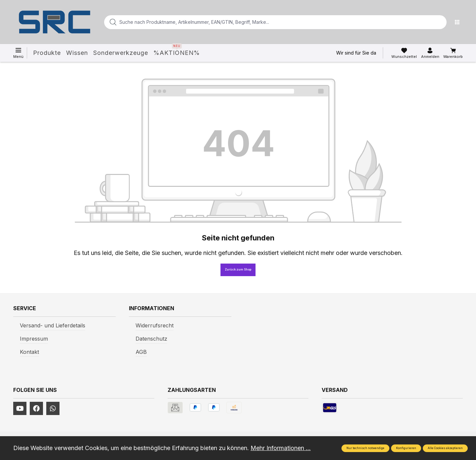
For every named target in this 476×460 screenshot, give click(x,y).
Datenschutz (151, 339)
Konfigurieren (406, 448)
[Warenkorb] (453, 53)
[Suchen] (440, 22)
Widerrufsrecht (155, 325)
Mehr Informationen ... (281, 448)
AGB (141, 352)
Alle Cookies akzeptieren (445, 448)
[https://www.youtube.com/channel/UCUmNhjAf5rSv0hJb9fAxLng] (20, 408)
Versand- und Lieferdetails (53, 325)
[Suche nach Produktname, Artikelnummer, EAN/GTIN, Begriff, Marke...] (265, 22)
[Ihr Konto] (430, 53)
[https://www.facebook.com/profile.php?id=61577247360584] (36, 408)
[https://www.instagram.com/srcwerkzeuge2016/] (53, 408)
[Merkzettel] (404, 53)
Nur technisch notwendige (365, 448)
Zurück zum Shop (238, 270)
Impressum (34, 339)
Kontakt (29, 352)
